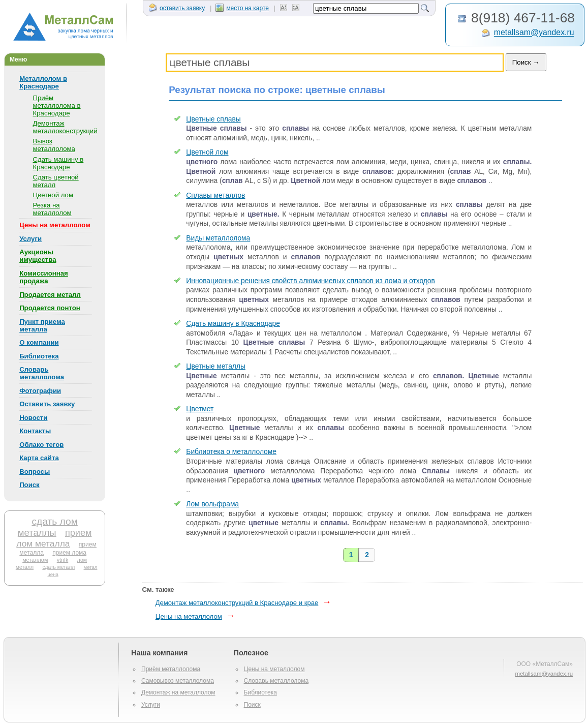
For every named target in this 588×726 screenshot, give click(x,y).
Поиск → (526, 62)
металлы (37, 533)
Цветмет (200, 409)
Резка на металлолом (52, 209)
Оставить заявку (47, 404)
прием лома (69, 553)
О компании (39, 342)
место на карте (242, 8)
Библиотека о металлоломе (231, 452)
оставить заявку (177, 8)
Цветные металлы (216, 366)
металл (25, 567)
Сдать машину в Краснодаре (58, 163)
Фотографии (40, 391)
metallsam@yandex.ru (534, 33)
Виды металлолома (218, 238)
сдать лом (54, 521)
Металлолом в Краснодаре (43, 82)
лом (82, 560)
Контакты (35, 431)
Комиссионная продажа (44, 277)
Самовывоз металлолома (178, 681)
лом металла (43, 543)
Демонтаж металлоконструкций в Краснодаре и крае (237, 603)
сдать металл (58, 567)
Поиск (29, 485)
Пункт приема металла (42, 325)
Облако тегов (41, 445)
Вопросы (35, 472)
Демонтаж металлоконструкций (65, 127)
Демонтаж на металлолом (178, 692)
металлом (35, 560)
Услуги (30, 239)
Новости (33, 418)
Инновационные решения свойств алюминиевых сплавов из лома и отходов (311, 281)
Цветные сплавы (213, 119)
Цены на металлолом (55, 225)
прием (78, 533)
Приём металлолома (171, 669)
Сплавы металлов (215, 195)
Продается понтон (50, 308)
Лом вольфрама (212, 504)
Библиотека (39, 356)
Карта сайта (39, 458)
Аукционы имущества (38, 256)
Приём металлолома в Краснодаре (57, 105)
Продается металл (50, 295)
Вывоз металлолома (54, 145)
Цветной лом (53, 195)
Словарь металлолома (42, 373)
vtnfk (63, 560)
